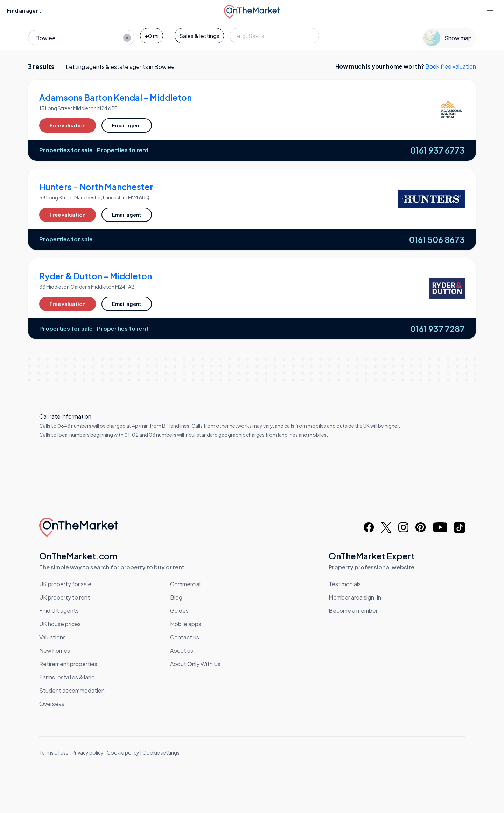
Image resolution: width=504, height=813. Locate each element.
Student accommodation (72, 690)
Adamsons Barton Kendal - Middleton (115, 97)
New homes (55, 650)
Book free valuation (451, 66)
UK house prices (60, 624)
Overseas (52, 704)
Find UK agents (59, 611)
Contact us (185, 637)
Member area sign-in (355, 597)
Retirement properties (68, 664)
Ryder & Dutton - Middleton (96, 276)
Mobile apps (186, 624)
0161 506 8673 (437, 239)
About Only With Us (195, 664)
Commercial (185, 584)
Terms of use (54, 752)
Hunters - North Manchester (96, 187)
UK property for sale (65, 584)
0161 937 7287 (437, 329)
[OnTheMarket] (252, 10)
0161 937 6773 (437, 150)
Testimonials (345, 584)
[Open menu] (491, 10)
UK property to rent (65, 597)
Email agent (127, 125)
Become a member (353, 611)
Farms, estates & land (67, 677)
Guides (179, 611)
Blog (176, 597)
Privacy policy (88, 752)
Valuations (52, 637)
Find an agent (24, 10)
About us (182, 650)
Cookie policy (123, 752)
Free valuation (68, 125)
